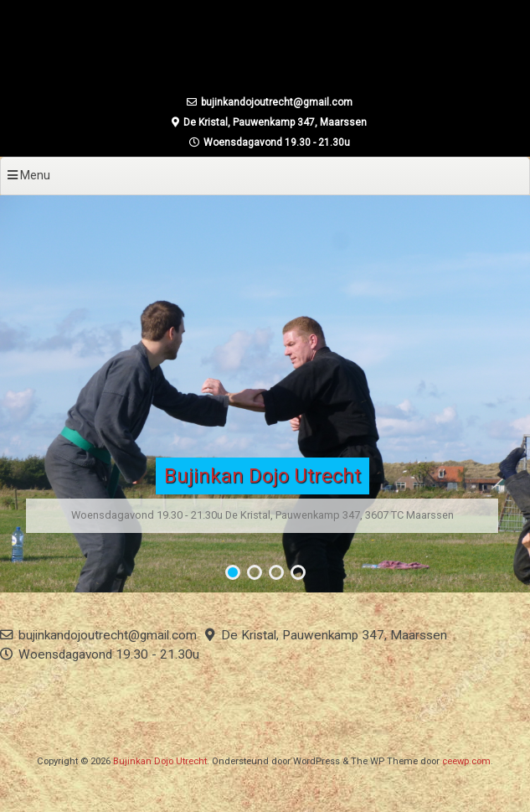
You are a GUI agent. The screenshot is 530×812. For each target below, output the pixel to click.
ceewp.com (466, 761)
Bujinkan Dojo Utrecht (262, 476)
